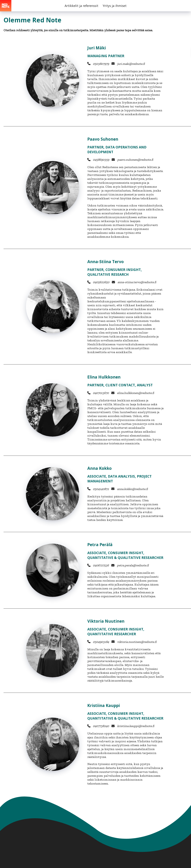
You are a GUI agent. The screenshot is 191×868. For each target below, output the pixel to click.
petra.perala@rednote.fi (133, 565)
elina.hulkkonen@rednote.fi (135, 393)
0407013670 (100, 393)
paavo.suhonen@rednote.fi (135, 160)
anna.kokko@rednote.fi (132, 489)
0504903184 (101, 642)
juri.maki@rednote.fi (131, 64)
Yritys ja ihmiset (115, 6)
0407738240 (101, 726)
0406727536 (100, 565)
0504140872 (100, 489)
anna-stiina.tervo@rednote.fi (137, 282)
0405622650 (101, 282)
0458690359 (101, 160)
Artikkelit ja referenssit (81, 6)
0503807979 (101, 64)
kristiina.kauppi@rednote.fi (135, 726)
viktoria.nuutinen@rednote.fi (137, 642)
